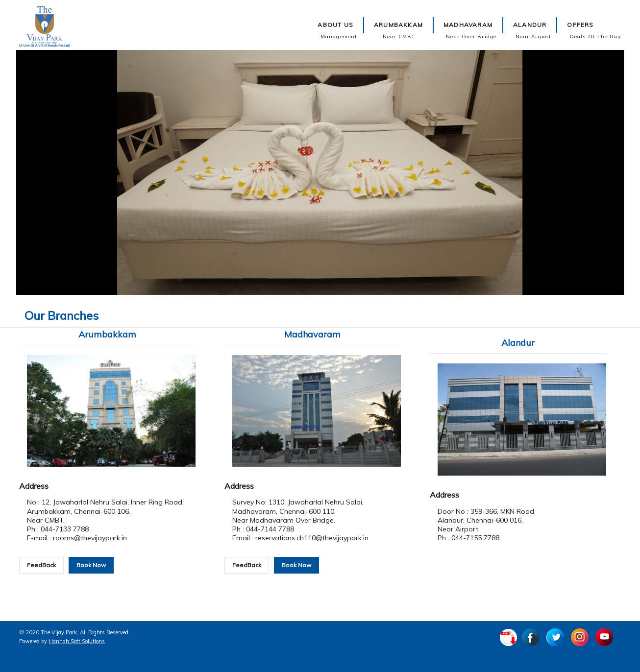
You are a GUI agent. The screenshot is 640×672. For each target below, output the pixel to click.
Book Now (91, 565)
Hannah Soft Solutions (77, 641)
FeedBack (41, 565)
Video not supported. (320, 172)
